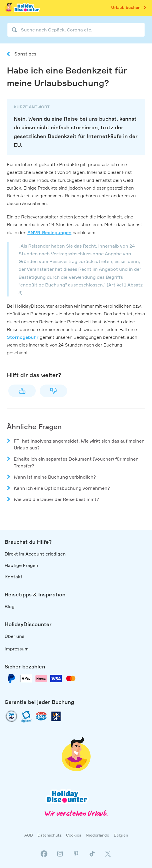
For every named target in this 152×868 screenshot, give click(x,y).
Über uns (14, 636)
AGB (29, 835)
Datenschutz (49, 835)
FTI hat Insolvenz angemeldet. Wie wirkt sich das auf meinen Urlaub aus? (79, 444)
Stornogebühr (23, 337)
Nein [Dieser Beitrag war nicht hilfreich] (53, 391)
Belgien (121, 835)
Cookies (74, 835)
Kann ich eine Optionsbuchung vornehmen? (62, 488)
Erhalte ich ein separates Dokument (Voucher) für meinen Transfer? (76, 462)
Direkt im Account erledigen (35, 554)
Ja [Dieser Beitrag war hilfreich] (22, 391)
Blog (10, 606)
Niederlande (97, 835)
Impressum (17, 649)
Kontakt (14, 577)
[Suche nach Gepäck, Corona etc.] (76, 30)
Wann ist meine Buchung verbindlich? (55, 477)
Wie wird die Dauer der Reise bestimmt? (56, 499)
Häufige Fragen (21, 565)
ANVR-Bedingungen (49, 232)
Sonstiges (25, 54)
